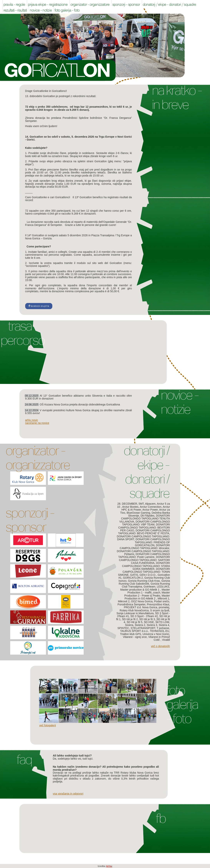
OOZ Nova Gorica (142, 601)
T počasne (163, 628)
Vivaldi (166, 640)
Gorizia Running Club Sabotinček (144, 582)
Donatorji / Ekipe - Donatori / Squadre (146, 472)
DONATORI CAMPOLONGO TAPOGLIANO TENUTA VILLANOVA (145, 519)
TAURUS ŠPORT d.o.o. (134, 631)
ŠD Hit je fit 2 (130, 619)
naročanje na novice (37, 423)
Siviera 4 (164, 625)
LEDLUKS (163, 587)
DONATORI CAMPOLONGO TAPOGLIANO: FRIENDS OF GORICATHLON (152, 542)
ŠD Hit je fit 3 (147, 619)
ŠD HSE (149, 622)
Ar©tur (109, 866)
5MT (141, 504)
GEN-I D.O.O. (148, 575)
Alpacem (150, 504)
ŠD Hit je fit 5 (135, 622)
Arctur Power (150, 510)
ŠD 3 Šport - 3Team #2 (144, 616)
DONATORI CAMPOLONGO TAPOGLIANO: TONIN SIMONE (144, 572)
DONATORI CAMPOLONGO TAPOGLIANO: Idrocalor (145, 547)
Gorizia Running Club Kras (144, 581)
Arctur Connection (151, 507)
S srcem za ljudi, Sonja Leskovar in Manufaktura (143, 612)
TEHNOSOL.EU (159, 631)
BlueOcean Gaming (138, 513)
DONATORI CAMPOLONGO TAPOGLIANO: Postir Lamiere (144, 556)
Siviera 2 (140, 625)
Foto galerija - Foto (182, 705)
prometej (164, 607)
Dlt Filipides (147, 516)
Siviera (129, 625)
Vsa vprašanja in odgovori (68, 794)
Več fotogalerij (47, 725)
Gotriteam (150, 587)
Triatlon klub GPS (130, 634)
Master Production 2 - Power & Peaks (147, 594)
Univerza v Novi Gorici (156, 634)
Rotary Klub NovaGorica (134, 610)
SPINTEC (123, 628)
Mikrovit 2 (124, 601)
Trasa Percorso (23, 333)
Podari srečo (162, 601)
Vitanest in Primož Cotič (159, 638)
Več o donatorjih (160, 646)
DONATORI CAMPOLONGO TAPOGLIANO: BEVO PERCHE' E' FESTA (144, 532)
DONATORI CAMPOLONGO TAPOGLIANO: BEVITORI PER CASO (144, 527)
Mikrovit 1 (163, 598)
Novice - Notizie (180, 402)
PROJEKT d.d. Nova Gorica (140, 607)
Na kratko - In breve (177, 97)
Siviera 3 (152, 625)
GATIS (134, 575)
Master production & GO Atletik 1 (140, 590)
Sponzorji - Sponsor (30, 520)
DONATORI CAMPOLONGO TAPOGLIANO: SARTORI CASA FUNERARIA (144, 560)
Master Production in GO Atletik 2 (147, 597)
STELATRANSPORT (143, 628)
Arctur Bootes (130, 507)
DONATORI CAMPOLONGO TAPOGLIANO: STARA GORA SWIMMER (146, 566)
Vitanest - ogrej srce (135, 637)
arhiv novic (32, 420)
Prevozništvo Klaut (158, 604)
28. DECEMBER (127, 504)
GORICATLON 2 (133, 578)
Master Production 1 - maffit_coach (149, 591)
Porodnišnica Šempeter (131, 604)
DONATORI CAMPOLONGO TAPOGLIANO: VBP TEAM (146, 523)
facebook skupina (39, 306)
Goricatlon (58, 71)
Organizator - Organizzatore (38, 458)
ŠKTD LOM (162, 622)
